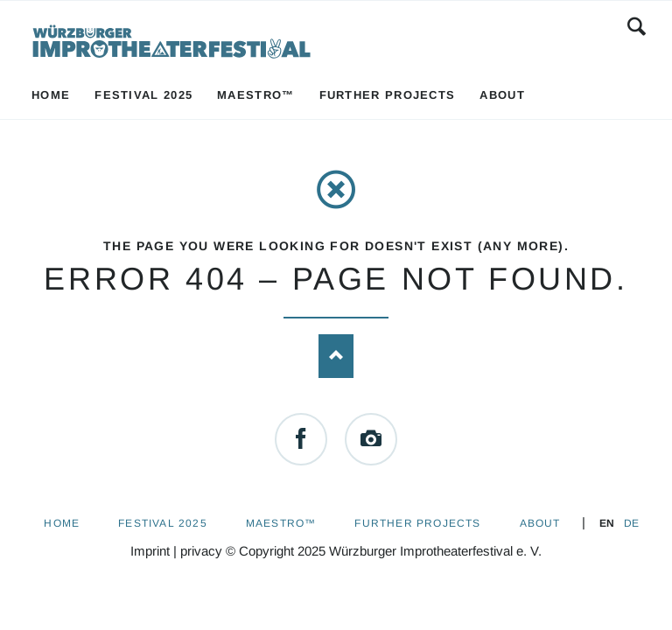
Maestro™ (281, 523)
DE (631, 523)
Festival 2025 (163, 523)
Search (637, 26)
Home (62, 523)
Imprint (150, 551)
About (540, 523)
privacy (201, 551)
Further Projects (417, 523)
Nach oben (336, 356)
